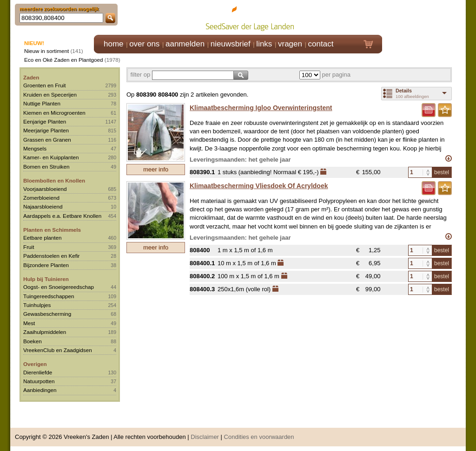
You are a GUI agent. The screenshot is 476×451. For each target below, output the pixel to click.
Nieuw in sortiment (46, 51)
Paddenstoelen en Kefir (52, 256)
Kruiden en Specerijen (50, 95)
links (264, 44)
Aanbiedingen (40, 390)
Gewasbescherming (47, 314)
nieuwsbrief (231, 44)
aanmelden (185, 44)
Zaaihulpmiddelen (45, 332)
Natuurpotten (39, 381)
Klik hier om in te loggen (424, 17)
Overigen (35, 364)
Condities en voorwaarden (259, 437)
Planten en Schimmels (52, 230)
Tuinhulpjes (37, 305)
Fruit (29, 247)
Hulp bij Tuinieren (46, 279)
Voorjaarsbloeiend (45, 189)
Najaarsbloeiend (43, 206)
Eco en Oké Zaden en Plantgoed (64, 60)
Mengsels (35, 148)
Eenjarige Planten (45, 121)
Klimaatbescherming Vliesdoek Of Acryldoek (259, 186)
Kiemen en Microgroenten (54, 113)
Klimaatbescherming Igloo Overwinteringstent (261, 108)
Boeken (33, 341)
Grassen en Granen (47, 140)
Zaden (31, 77)
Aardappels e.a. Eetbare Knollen (62, 216)
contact (321, 44)
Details (404, 91)
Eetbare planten (43, 238)
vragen (290, 44)
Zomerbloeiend (41, 198)
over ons (144, 44)
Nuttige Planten (42, 103)
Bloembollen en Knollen (54, 180)
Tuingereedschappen (49, 296)
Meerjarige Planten (46, 130)
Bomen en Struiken (46, 167)
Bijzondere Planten (46, 265)
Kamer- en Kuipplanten (51, 157)
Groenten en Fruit (45, 85)
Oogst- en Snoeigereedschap (59, 287)
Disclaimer (205, 437)
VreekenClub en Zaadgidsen (58, 350)
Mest (29, 323)
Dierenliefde (38, 372)
